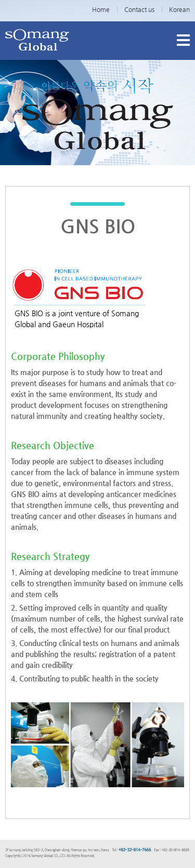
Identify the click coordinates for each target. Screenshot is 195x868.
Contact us (139, 9)
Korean (179, 9)
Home (101, 9)
